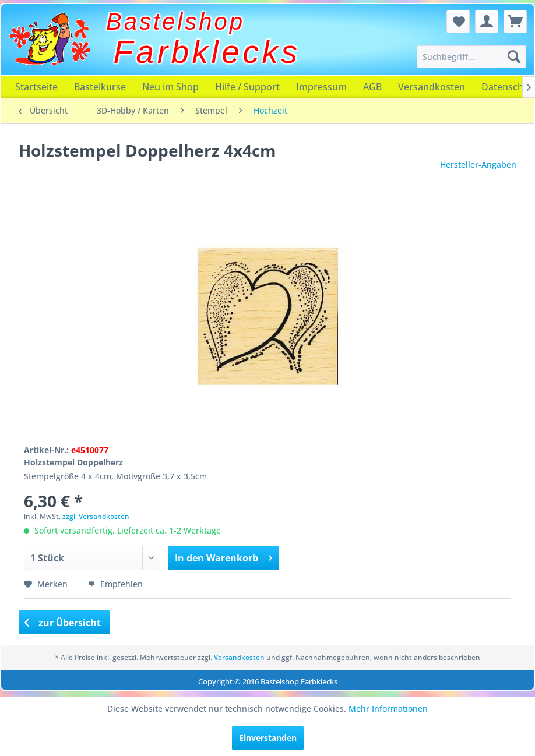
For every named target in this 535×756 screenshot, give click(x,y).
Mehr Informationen (388, 709)
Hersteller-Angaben (478, 165)
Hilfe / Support (247, 87)
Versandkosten (432, 87)
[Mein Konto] (487, 22)
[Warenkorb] (515, 22)
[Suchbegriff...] (471, 56)
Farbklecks (207, 52)
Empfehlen (115, 584)
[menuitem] (471, 56)
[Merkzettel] (458, 22)
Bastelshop (175, 22)
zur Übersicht (63, 623)
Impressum (321, 87)
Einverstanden (268, 738)
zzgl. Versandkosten (96, 516)
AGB (372, 87)
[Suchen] (514, 56)
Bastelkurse (100, 87)
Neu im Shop (170, 87)
